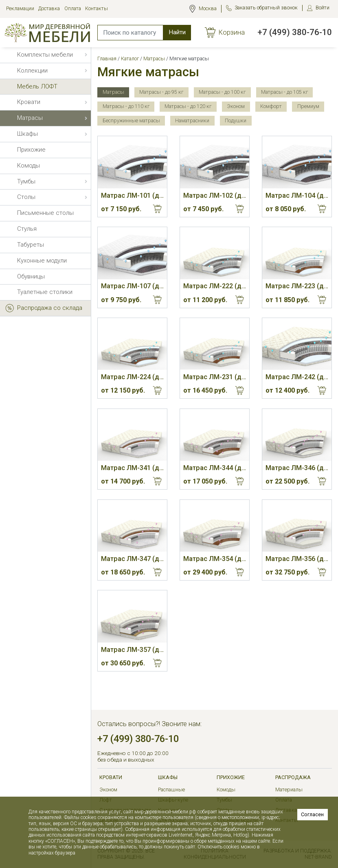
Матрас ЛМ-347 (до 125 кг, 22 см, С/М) (132, 559)
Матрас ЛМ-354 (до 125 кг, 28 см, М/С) (215, 559)
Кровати (111, 777)
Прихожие (231, 777)
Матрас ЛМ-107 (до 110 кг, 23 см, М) (132, 286)
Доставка (49, 8)
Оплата (73, 8)
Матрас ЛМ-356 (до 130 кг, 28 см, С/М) (297, 559)
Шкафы (168, 777)
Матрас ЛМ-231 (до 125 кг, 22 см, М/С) (215, 377)
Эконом (108, 790)
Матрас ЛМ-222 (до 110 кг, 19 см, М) (215, 286)
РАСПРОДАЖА (293, 777)
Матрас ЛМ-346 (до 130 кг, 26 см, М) (297, 468)
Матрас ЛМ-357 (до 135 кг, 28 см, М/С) (132, 650)
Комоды (226, 790)
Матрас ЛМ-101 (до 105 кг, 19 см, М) (132, 195)
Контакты (97, 8)
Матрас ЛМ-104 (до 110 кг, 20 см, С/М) (297, 195)
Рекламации (20, 8)
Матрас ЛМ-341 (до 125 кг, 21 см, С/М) (132, 468)
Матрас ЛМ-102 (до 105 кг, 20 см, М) (215, 195)
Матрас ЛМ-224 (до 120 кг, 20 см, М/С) (132, 377)
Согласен (312, 814)
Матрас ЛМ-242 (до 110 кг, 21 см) (297, 377)
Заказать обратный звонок (266, 8)
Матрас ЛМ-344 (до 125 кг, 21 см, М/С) (215, 468)
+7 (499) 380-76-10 (295, 32)
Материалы (289, 790)
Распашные (171, 790)
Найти (177, 32)
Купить (157, 209)
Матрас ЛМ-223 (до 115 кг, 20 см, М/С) (297, 286)
